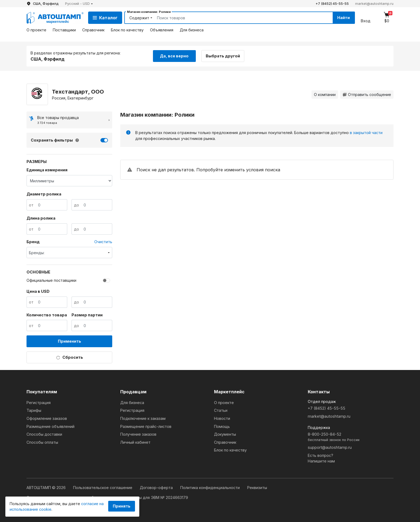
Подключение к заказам (143, 418)
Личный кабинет (135, 442)
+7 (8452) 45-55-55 (332, 4)
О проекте (36, 30)
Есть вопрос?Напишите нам (321, 458)
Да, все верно (174, 56)
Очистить (103, 242)
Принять (122, 506)
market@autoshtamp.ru (374, 4)
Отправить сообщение (367, 95)
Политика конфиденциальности (211, 488)
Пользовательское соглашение (103, 488)
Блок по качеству (127, 30)
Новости (222, 418)
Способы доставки (44, 434)
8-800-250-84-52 (351, 437)
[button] (79, 4)
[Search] (239, 18)
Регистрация (39, 403)
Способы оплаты (42, 442)
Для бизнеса (192, 30)
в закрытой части (366, 133)
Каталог (105, 18)
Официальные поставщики (51, 280)
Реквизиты (257, 488)
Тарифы (34, 410)
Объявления (162, 30)
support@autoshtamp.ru (330, 447)
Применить (70, 341)
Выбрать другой (223, 56)
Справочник (93, 30)
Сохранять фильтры (52, 140)
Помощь (222, 426)
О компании (325, 95)
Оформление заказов (47, 418)
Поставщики (64, 30)
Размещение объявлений (50, 426)
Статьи (221, 410)
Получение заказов (138, 434)
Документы (225, 434)
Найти (344, 18)
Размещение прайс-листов (146, 426)
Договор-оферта (157, 488)
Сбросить (70, 357)
